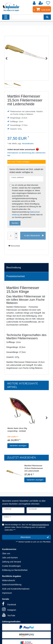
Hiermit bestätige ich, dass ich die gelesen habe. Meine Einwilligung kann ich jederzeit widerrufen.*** (27, 527)
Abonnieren (35, 537)
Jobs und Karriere (10, 558)
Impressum (7, 593)
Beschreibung (14, 268)
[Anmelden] (34, 3)
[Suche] (47, 17)
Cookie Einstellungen (11, 566)
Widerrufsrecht (9, 580)
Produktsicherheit (16, 276)
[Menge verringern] (16, 238)
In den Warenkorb (34, 236)
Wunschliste (14, 246)
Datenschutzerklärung (12, 585)
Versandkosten (27, 144)
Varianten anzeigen (18, 446)
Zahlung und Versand (12, 562)
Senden (15, 223)
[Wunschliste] (48, 3)
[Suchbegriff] (28, 17)
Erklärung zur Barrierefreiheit (15, 570)
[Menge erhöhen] (16, 234)
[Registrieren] (41, 3)
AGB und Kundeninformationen (16, 589)
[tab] (26, 267)
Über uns (6, 553)
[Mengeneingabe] (11, 236)
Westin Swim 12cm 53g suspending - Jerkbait (17, 430)
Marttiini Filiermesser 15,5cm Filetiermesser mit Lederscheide (34, 468)
